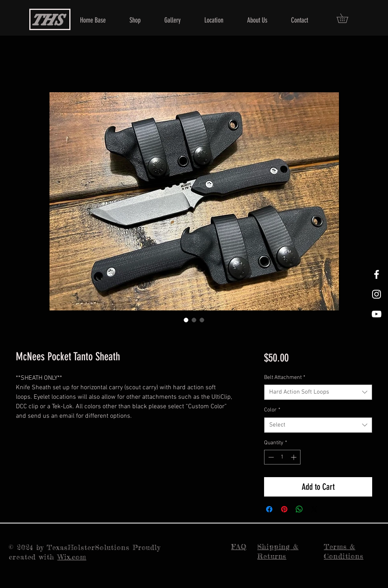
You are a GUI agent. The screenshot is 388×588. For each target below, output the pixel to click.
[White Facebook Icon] (377, 274)
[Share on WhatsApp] (299, 509)
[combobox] (318, 392)
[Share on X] (314, 509)
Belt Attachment (285, 378)
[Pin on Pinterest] (284, 509)
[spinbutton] (282, 457)
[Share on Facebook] (269, 509)
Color (272, 410)
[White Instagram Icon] (377, 294)
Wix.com (72, 557)
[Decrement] (270, 457)
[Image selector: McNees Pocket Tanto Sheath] (186, 320)
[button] (347, 18)
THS (46, 20)
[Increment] (294, 457)
